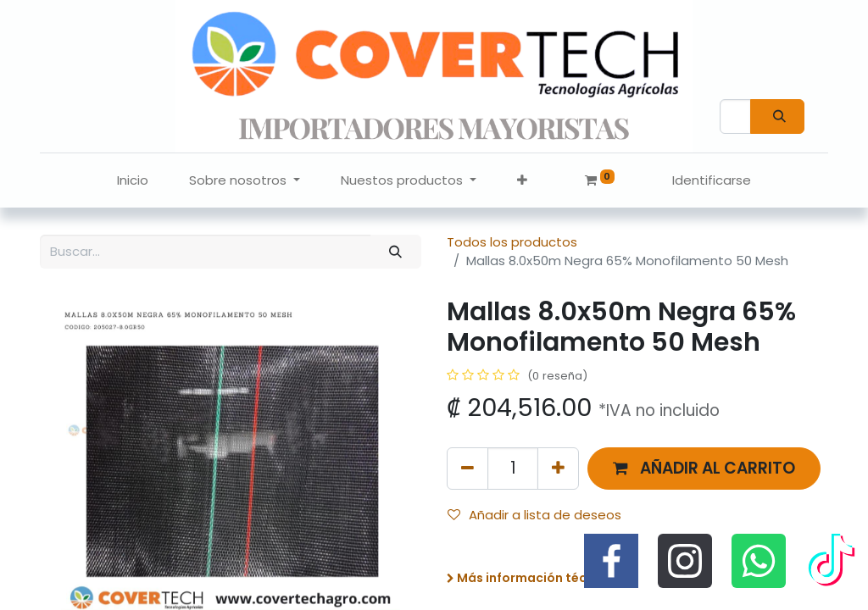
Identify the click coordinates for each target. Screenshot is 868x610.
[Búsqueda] (777, 116)
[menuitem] (133, 181)
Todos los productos (512, 242)
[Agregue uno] (558, 468)
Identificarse (712, 180)
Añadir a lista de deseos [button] (534, 515)
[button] (522, 181)
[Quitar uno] (467, 468)
